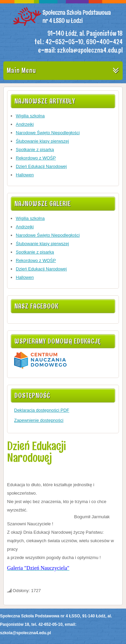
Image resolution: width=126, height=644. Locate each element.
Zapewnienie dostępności (39, 420)
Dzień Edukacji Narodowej (36, 452)
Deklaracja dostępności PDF (42, 410)
